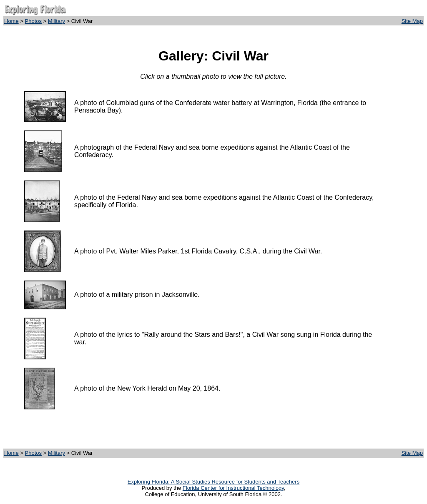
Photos (33, 21)
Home (11, 21)
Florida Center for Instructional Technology (233, 488)
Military (57, 21)
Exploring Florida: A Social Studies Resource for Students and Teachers (213, 482)
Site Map (412, 21)
